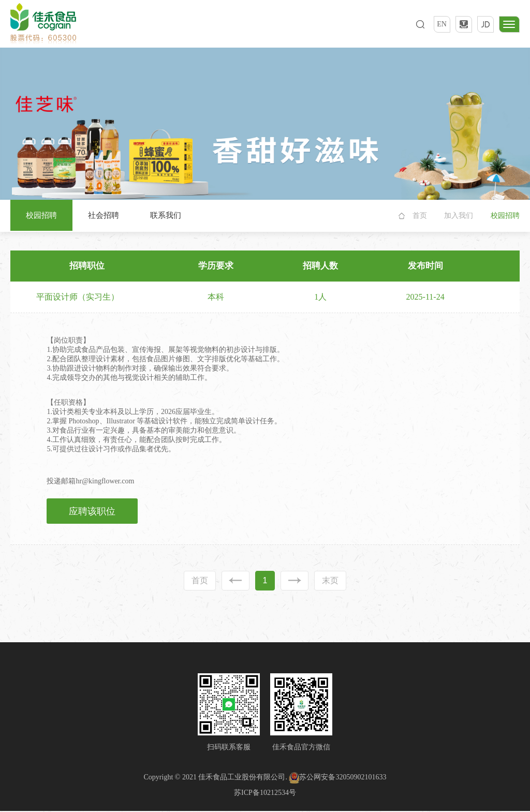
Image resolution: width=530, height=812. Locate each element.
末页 (330, 581)
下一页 (295, 581)
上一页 (235, 581)
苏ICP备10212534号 (265, 793)
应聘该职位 (93, 512)
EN (442, 24)
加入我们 (459, 216)
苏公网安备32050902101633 (337, 778)
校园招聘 (41, 215)
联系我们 (166, 215)
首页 (420, 216)
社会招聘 (104, 215)
